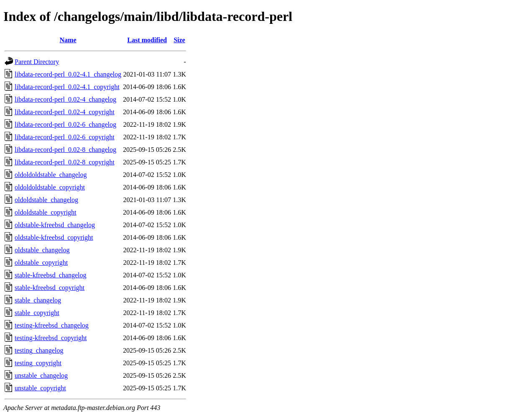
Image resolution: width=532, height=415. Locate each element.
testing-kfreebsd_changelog (52, 325)
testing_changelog (39, 350)
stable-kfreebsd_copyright (50, 288)
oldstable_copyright (41, 263)
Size (179, 40)
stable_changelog (38, 300)
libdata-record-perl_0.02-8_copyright (65, 162)
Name (68, 40)
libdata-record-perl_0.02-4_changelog (65, 99)
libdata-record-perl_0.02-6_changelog (65, 124)
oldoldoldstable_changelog (51, 175)
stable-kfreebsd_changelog (50, 275)
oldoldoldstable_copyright (50, 187)
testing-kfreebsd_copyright (51, 338)
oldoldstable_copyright (46, 212)
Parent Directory (37, 62)
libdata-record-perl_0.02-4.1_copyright (67, 87)
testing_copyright (38, 363)
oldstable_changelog (42, 250)
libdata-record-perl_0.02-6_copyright (65, 137)
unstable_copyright (40, 388)
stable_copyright (37, 313)
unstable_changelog (41, 375)
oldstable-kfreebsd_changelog (55, 225)
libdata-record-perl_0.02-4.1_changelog (68, 74)
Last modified (147, 40)
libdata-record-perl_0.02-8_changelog (65, 150)
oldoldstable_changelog (46, 200)
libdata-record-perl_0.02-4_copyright (65, 112)
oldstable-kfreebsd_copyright (54, 237)
